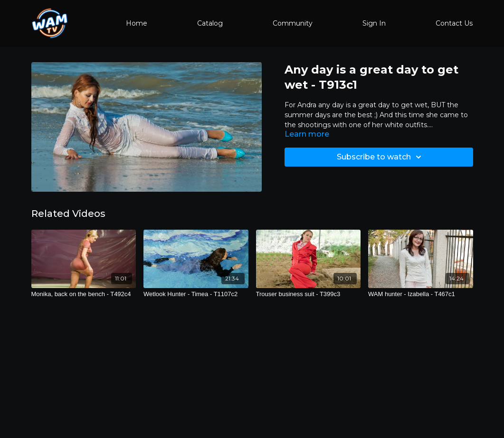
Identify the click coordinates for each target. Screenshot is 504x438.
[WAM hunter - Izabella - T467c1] (421, 294)
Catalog (210, 23)
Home (137, 23)
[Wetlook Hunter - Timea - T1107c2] (196, 294)
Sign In (374, 23)
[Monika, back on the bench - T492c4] (84, 294)
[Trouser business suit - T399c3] (309, 294)
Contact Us (454, 23)
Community (293, 23)
